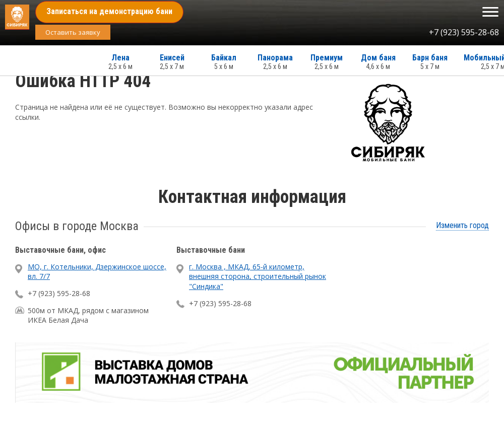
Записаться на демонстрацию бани (109, 11)
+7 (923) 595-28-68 (464, 32)
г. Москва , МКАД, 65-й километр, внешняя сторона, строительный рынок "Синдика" (258, 276)
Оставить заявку (73, 32)
